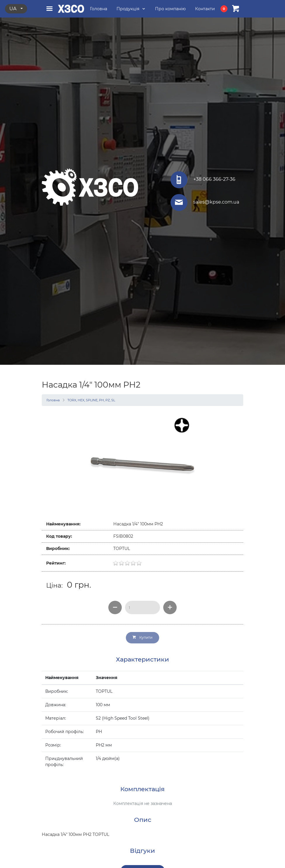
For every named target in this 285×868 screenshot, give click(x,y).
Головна (53, 400)
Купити (142, 637)
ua (13, 9)
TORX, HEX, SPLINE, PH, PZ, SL (91, 400)
